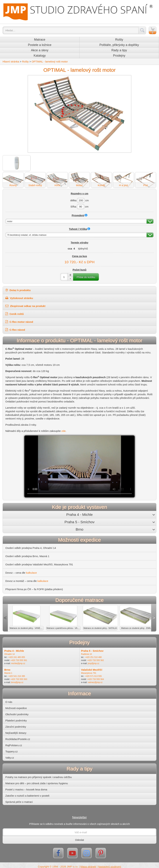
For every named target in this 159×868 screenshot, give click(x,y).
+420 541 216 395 (17, 676)
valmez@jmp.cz (95, 682)
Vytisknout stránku (19, 298)
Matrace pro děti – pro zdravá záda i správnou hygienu (37, 783)
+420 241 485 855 (17, 657)
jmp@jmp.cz (93, 663)
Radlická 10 (86, 654)
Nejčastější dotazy (16, 733)
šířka (73, 207)
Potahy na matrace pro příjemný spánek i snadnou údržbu (39, 777)
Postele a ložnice (40, 45)
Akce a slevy (40, 50)
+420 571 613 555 (93, 676)
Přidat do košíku (86, 277)
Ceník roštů (16, 314)
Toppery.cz (11, 751)
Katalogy (40, 56)
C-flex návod (17, 330)
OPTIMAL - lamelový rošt (50, 62)
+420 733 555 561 (19, 660)
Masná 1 (8, 673)
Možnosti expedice (16, 708)
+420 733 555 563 (19, 679)
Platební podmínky (16, 720)
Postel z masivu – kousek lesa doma (26, 789)
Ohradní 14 (9, 654)
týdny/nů (83, 249)
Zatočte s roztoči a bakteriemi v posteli (27, 796)
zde (63, 431)
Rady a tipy (119, 50)
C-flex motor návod (21, 322)
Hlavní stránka (11, 62)
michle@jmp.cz (18, 663)
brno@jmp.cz (17, 682)
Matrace (40, 40)
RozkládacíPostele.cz (18, 739)
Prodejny (119, 56)
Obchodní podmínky (17, 714)
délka (73, 200)
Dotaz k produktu (18, 290)
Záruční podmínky (16, 727)
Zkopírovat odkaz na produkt (25, 306)
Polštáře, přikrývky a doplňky (119, 45)
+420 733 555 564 (95, 679)
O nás (9, 702)
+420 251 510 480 (93, 657)
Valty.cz (10, 758)
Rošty (119, 40)
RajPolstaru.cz (14, 745)
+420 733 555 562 (95, 660)
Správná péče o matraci (19, 802)
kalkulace (31, 573)
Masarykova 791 (89, 673)
